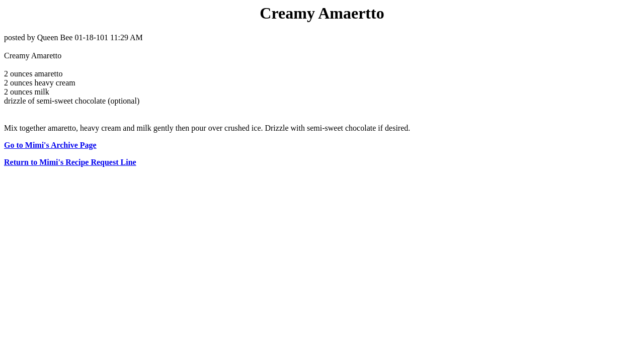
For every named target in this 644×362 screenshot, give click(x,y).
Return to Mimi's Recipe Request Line (70, 162)
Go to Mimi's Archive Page (50, 145)
